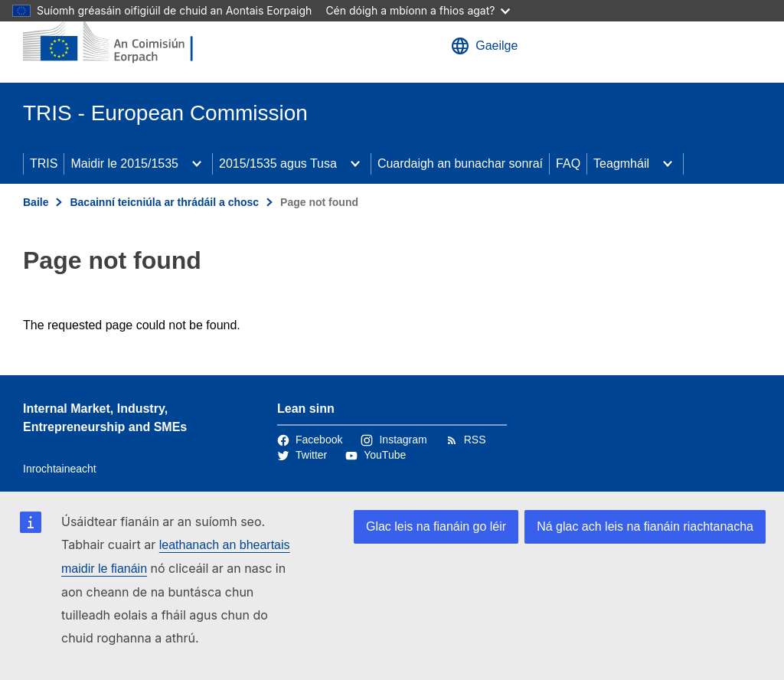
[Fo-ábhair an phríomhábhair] (197, 164)
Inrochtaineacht (60, 469)
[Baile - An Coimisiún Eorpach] (116, 41)
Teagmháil (621, 163)
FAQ (568, 163)
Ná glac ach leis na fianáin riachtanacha (645, 526)
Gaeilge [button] (484, 46)
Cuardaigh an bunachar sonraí (460, 163)
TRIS (44, 163)
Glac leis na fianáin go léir (436, 526)
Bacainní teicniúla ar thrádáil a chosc (164, 202)
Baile (36, 202)
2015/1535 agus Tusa (278, 163)
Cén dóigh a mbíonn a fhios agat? (418, 10)
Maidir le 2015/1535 (124, 163)
